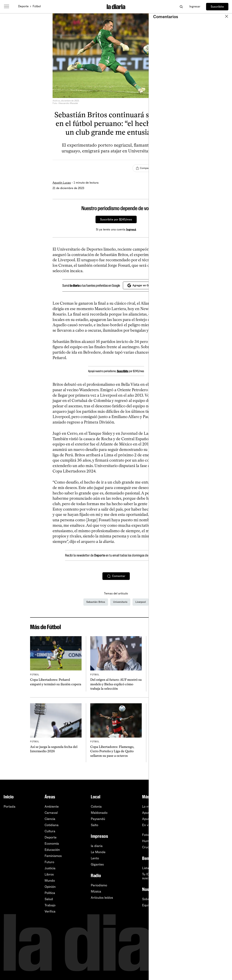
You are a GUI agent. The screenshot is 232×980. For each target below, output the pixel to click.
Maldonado (99, 813)
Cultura (50, 831)
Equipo (147, 905)
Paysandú (98, 819)
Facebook (211, 837)
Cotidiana (52, 825)
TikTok (208, 844)
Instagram (211, 831)
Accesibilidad (213, 877)
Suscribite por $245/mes (116, 219)
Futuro (49, 862)
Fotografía (150, 835)
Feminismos (53, 856)
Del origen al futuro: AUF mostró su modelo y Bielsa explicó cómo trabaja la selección (116, 684)
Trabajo (50, 905)
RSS (207, 813)
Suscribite (217, 7)
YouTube (210, 819)
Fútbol (37, 6)
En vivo (147, 825)
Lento (95, 858)
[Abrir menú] (7, 7)
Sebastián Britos (96, 602)
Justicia (50, 868)
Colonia (96, 807)
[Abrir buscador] (181, 7)
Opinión (50, 887)
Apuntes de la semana (158, 819)
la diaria (97, 846)
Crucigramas (151, 847)
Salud (49, 899)
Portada (10, 807)
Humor (147, 841)
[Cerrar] (173, 208)
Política (50, 893)
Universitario (120, 602)
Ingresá (131, 229)
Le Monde (98, 852)
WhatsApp (211, 825)
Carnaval (51, 813)
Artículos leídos (102, 898)
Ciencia (50, 819)
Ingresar (195, 6)
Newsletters (212, 807)
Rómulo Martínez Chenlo (164, 690)
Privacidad (212, 883)
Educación (52, 850)
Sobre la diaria (153, 899)
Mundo (50, 881)
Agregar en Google (141, 285)
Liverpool (141, 602)
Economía (52, 844)
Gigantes (97, 864)
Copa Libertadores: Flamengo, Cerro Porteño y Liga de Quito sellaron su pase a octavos (112, 751)
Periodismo (99, 885)
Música (96, 891)
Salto (95, 825)
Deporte (23, 6)
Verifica (50, 911)
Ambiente (52, 807)
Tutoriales (211, 871)
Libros (49, 874)
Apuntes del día (154, 813)
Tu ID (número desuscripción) (155, 876)
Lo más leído (151, 807)
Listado (147, 868)
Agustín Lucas (62, 183)
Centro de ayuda (216, 864)
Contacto (210, 889)
